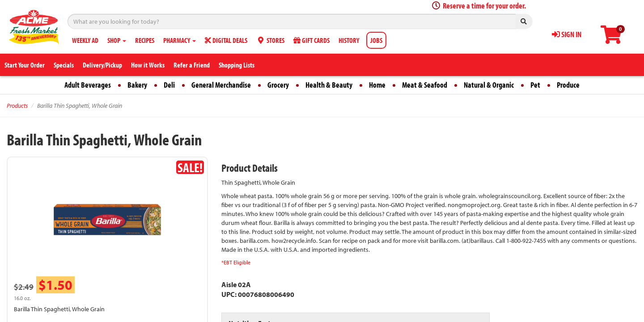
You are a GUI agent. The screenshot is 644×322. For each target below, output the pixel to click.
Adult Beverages (88, 85)
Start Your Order (25, 65)
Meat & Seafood (425, 85)
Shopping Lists (237, 65)
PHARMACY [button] (180, 40)
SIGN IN (567, 34)
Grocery (278, 85)
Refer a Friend (192, 65)
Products (17, 106)
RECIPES (145, 40)
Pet (535, 85)
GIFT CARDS (311, 40)
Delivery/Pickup (102, 65)
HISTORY (349, 40)
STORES (270, 40)
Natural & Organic (489, 85)
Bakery (137, 85)
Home (377, 85)
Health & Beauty (329, 85)
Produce (568, 85)
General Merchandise (221, 85)
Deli (169, 85)
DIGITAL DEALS (226, 40)
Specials (64, 65)
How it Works (148, 65)
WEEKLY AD (85, 40)
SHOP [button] (117, 40)
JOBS (376, 40)
